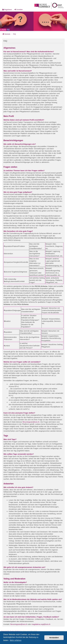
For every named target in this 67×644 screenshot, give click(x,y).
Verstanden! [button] (54, 638)
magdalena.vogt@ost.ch (41, 624)
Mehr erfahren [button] (16, 640)
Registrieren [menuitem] (7, 10)
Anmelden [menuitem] (19, 10)
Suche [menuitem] (3, 30)
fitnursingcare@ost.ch (31, 422)
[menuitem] (8, 30)
